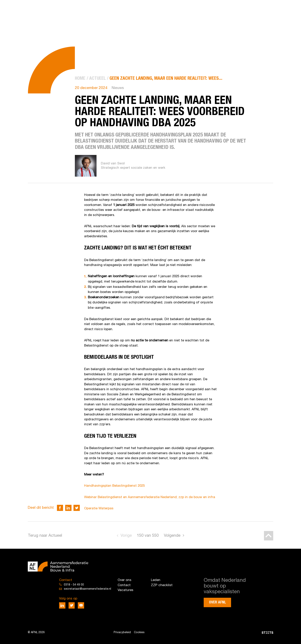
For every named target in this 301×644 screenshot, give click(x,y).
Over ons (124, 580)
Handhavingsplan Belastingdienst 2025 (114, 486)
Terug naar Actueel (45, 536)
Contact (124, 585)
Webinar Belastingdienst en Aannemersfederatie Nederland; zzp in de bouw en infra (150, 497)
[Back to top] (269, 536)
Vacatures (125, 590)
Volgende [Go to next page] (172, 536)
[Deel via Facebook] (60, 508)
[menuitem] (80, 79)
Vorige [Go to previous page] (126, 536)
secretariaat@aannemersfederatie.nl (87, 589)
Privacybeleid (122, 632)
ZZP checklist (162, 585)
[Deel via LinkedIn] (68, 508)
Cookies (139, 632)
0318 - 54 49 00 (74, 585)
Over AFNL (217, 602)
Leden (156, 580)
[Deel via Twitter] (77, 508)
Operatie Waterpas (99, 508)
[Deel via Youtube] (81, 605)
